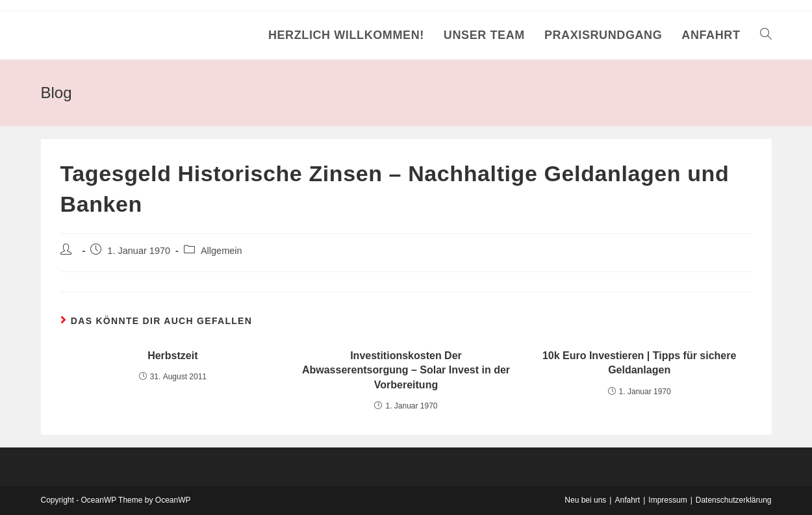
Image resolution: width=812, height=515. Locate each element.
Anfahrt (627, 500)
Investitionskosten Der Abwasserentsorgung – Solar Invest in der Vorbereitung (406, 370)
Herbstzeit (172, 356)
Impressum (667, 500)
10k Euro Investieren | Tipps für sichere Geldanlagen (640, 363)
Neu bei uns (585, 500)
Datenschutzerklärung (734, 500)
